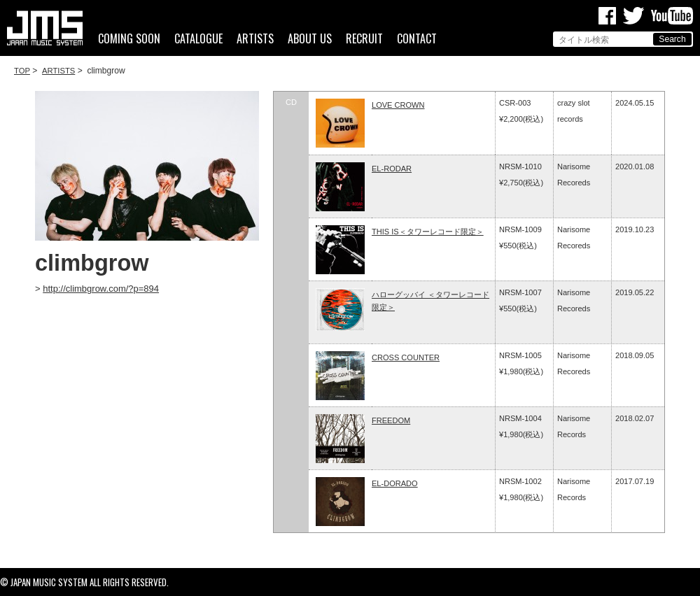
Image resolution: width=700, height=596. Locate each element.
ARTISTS (255, 39)
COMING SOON (129, 39)
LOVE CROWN (398, 105)
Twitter (633, 16)
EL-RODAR (392, 169)
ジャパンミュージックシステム (45, 28)
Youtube (672, 16)
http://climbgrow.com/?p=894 (101, 289)
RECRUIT (364, 39)
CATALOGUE (198, 39)
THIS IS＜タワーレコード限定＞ (428, 232)
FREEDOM (391, 420)
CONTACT (417, 39)
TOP (22, 71)
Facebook (607, 16)
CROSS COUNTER (406, 357)
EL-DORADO (395, 483)
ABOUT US (310, 39)
